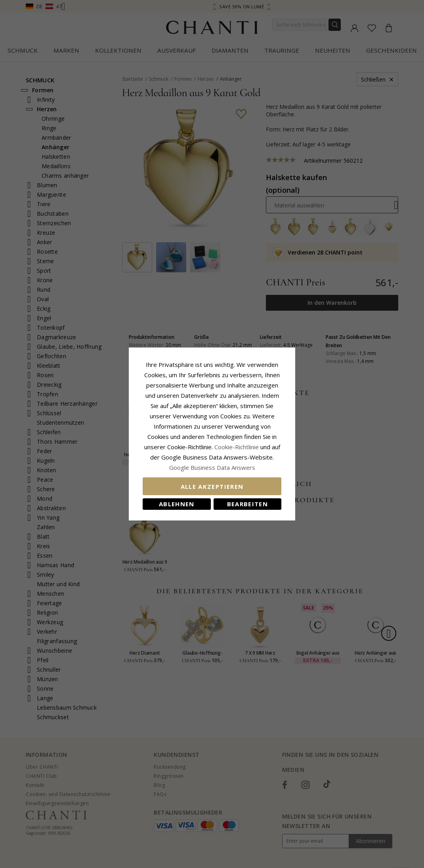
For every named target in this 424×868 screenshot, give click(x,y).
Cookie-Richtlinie (237, 447)
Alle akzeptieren (212, 486)
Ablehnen (177, 504)
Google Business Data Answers (212, 467)
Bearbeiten (248, 504)
